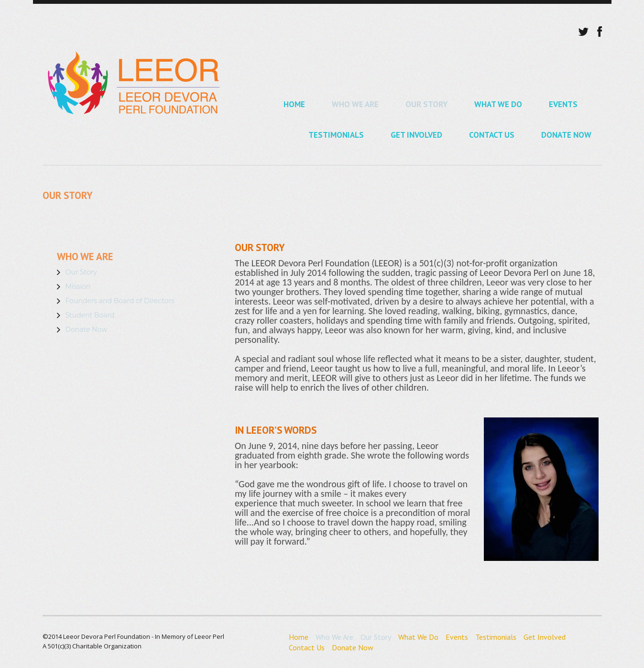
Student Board (90, 315)
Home (294, 104)
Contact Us (492, 135)
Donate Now (566, 135)
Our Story (426, 104)
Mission (78, 286)
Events (563, 104)
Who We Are (355, 104)
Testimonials (336, 135)
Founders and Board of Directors (120, 301)
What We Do (498, 104)
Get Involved (416, 135)
